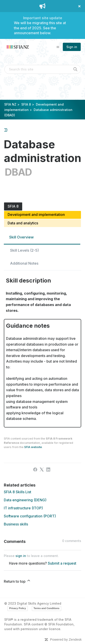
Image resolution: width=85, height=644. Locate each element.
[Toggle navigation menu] (58, 47)
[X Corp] (42, 470)
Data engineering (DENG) (25, 500)
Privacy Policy (18, 608)
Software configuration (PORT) (30, 516)
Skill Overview (21, 237)
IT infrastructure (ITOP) (23, 508)
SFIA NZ (10, 104)
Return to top (17, 581)
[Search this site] (42, 69)
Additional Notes (24, 263)
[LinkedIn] (48, 470)
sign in (21, 556)
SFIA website (33, 447)
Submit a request (62, 563)
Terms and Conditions (47, 608)
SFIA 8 (26, 104)
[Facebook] (35, 470)
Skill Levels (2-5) (24, 250)
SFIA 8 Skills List (17, 492)
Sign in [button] (72, 47)
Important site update (43, 18)
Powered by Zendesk (66, 639)
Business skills (16, 524)
